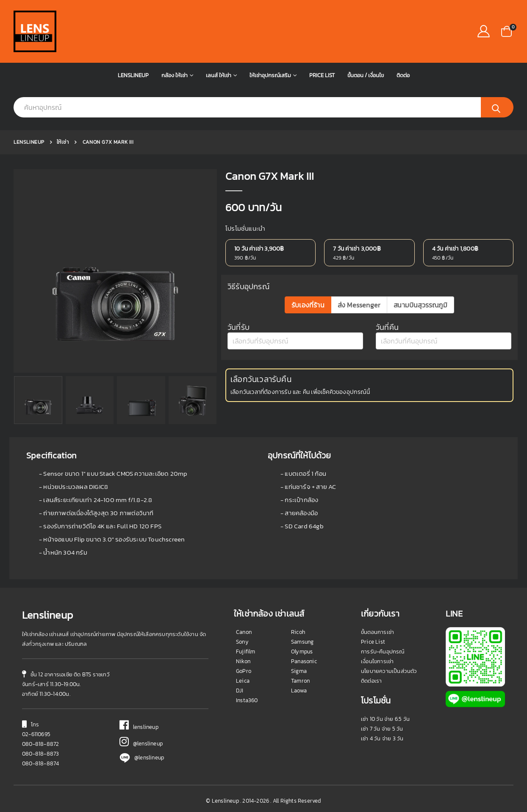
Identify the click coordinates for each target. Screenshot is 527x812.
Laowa (299, 691)
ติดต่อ (403, 75)
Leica (243, 681)
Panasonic (304, 661)
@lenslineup (141, 744)
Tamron (300, 681)
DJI (240, 691)
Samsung (302, 642)
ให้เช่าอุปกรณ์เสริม (270, 75)
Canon (244, 632)
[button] (506, 31)
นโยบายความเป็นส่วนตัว (389, 671)
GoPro (244, 671)
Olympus (302, 652)
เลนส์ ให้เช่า (219, 75)
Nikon (243, 661)
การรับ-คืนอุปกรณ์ (383, 652)
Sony (242, 642)
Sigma (299, 671)
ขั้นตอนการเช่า (377, 632)
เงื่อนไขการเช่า (377, 661)
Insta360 (247, 700)
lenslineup (139, 727)
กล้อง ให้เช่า (175, 75)
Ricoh (298, 632)
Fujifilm (246, 652)
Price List (322, 75)
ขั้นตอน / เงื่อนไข (366, 75)
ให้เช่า (63, 142)
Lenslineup (133, 75)
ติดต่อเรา (371, 681)
